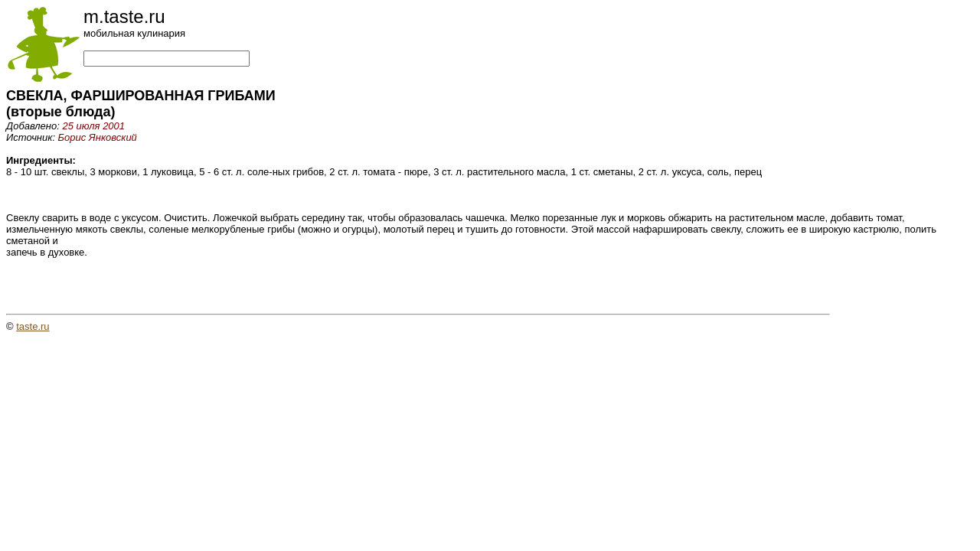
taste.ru (33, 326)
